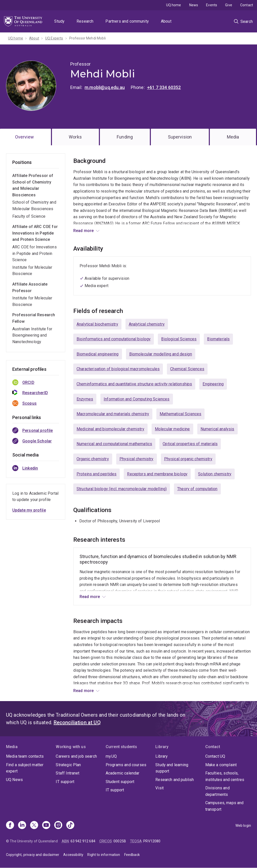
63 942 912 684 (83, 841)
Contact (247, 5)
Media (233, 137)
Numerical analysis (217, 429)
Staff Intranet (68, 773)
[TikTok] (70, 826)
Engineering (213, 384)
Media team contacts (25, 756)
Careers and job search (76, 756)
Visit (159, 788)
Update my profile (29, 510)
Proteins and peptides (97, 474)
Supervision (180, 137)
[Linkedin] (22, 826)
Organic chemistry (93, 459)
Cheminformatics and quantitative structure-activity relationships (134, 384)
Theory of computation (197, 489)
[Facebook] (10, 826)
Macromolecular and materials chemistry (113, 414)
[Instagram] (58, 826)
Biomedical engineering (98, 354)
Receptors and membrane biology (157, 474)
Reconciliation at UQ (77, 722)
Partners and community (127, 21)
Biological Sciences (179, 339)
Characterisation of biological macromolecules (118, 369)
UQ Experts (54, 38)
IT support (65, 782)
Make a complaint (221, 765)
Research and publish (175, 780)
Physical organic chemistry (188, 459)
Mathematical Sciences (180, 414)
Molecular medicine (172, 429)
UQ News (14, 780)
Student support (120, 782)
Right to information (104, 855)
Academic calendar (123, 773)
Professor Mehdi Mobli (87, 38)
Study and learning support (172, 768)
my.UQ (111, 756)
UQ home (174, 5)
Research (85, 21)
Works (75, 137)
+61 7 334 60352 (164, 87)
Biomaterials (218, 339)
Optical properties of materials (190, 444)
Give (229, 5)
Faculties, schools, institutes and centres (225, 776)
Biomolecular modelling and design (161, 354)
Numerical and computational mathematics (114, 444)
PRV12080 (152, 841)
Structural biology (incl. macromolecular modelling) (122, 489)
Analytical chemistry (147, 324)
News (194, 5)
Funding (125, 137)
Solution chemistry (215, 474)
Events (212, 5)
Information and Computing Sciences (137, 399)
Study (59, 21)
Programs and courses (126, 765)
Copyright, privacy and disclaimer (33, 855)
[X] (34, 826)
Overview (24, 137)
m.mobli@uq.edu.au (105, 87)
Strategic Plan (68, 765)
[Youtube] (46, 826)
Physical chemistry (137, 459)
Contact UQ (215, 756)
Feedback (132, 855)
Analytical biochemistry (97, 324)
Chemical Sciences (187, 369)
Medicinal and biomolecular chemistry (110, 429)
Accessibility (73, 855)
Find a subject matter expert (25, 768)
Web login (243, 826)
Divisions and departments (217, 791)
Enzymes (85, 399)
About (166, 21)
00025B (120, 841)
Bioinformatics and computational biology (114, 339)
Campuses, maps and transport (224, 806)
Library (162, 756)
